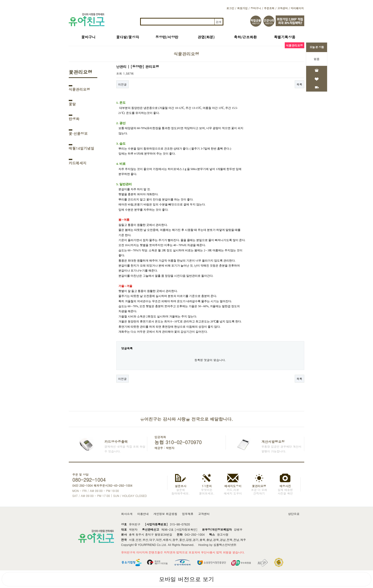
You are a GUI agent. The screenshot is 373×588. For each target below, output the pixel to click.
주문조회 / (270, 8)
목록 (299, 84)
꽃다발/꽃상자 (128, 37)
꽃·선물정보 (78, 134)
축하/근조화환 (245, 37)
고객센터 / (284, 8)
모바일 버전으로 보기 (186, 579)
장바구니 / (257, 8)
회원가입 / (243, 8)
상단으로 (294, 514)
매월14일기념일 (82, 148)
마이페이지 (297, 8)
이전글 (123, 84)
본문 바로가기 (0, 0)
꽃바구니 (88, 37)
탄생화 (74, 119)
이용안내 (143, 514)
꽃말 (72, 104)
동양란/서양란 (167, 37)
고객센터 (204, 514)
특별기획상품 (285, 37)
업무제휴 (188, 514)
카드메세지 (78, 163)
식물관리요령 (79, 89)
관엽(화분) (206, 37)
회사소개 (127, 514)
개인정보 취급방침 (165, 514)
